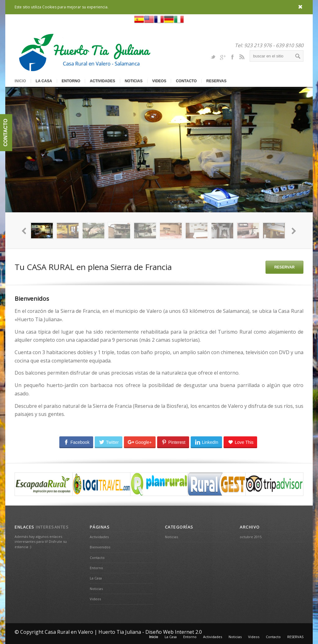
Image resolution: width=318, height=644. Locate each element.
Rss (242, 56)
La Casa (44, 81)
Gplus (223, 56)
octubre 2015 (251, 537)
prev (25, 231)
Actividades (102, 81)
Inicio (20, 81)
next (293, 231)
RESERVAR (284, 267)
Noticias (134, 81)
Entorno (71, 81)
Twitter (213, 56)
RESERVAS (216, 81)
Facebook (232, 56)
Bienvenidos (100, 547)
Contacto (186, 81)
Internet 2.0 (188, 632)
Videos (159, 81)
